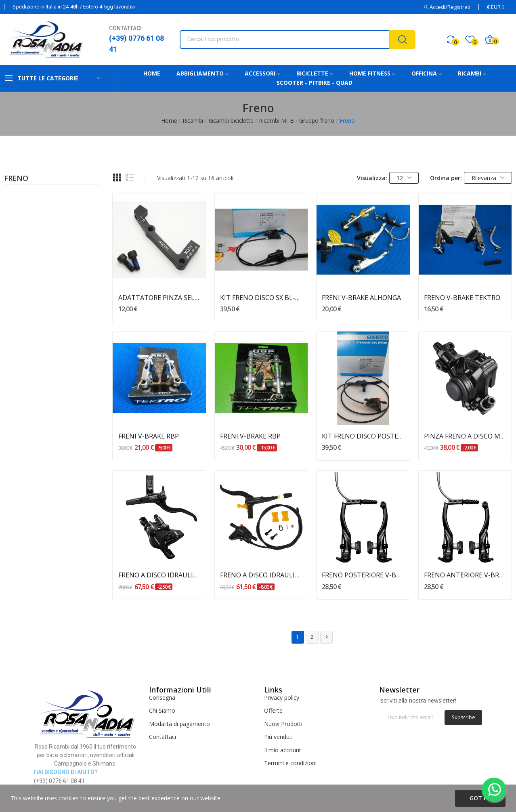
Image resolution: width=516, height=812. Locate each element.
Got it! (480, 798)
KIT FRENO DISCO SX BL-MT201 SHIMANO (261, 298)
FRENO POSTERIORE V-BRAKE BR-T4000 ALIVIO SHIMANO (363, 575)
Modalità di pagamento (179, 724)
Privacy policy (282, 698)
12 (404, 178)
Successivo (327, 637)
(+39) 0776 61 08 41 (136, 44)
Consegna (162, 698)
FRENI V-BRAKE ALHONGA (361, 298)
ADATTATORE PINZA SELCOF (159, 298)
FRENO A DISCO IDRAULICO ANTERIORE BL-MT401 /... (261, 575)
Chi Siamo (162, 710)
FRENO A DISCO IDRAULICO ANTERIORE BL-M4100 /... (159, 575)
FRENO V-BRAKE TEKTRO (462, 298)
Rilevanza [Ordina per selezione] (488, 178)
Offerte (273, 710)
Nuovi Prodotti (283, 724)
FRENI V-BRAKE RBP (149, 436)
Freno (16, 179)
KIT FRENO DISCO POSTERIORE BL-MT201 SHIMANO (363, 436)
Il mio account (283, 750)
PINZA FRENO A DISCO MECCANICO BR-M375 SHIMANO (465, 436)
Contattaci (163, 737)
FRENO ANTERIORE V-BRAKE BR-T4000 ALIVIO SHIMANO (465, 575)
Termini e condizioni (290, 763)
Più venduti (278, 737)
